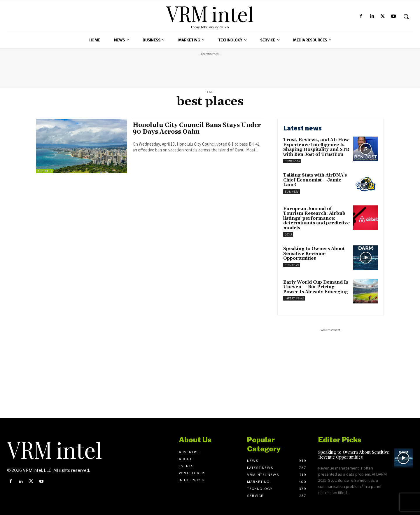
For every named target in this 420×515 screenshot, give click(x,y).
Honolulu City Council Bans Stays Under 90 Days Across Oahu (197, 129)
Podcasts (292, 161)
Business (45, 171)
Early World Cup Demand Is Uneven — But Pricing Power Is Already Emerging (316, 287)
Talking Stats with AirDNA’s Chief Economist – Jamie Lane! (315, 180)
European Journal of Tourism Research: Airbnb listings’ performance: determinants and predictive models (316, 218)
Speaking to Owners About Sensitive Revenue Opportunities (314, 254)
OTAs (288, 234)
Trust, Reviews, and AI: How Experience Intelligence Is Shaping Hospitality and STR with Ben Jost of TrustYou (316, 147)
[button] (406, 16)
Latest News (294, 298)
